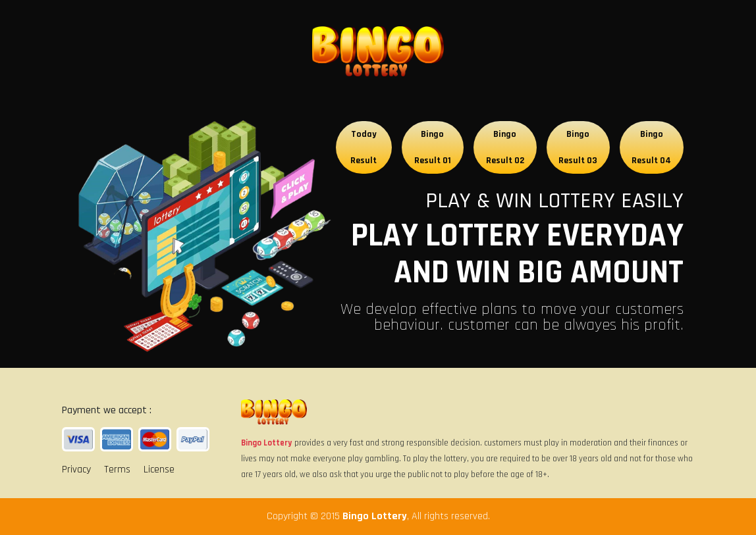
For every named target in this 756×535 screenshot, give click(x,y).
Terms (117, 470)
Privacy (76, 470)
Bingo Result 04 (651, 147)
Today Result (364, 147)
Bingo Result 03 (578, 147)
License (159, 470)
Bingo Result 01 (433, 147)
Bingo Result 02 (505, 147)
